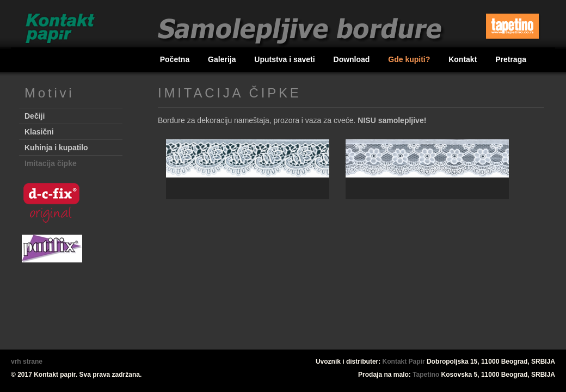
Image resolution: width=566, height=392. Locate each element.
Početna (176, 59)
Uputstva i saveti (285, 59)
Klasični (39, 132)
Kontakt (464, 59)
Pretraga (511, 59)
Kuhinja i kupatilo (56, 148)
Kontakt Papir (404, 362)
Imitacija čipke (51, 163)
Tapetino (426, 375)
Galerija (223, 59)
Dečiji (35, 116)
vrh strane (27, 362)
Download (353, 59)
